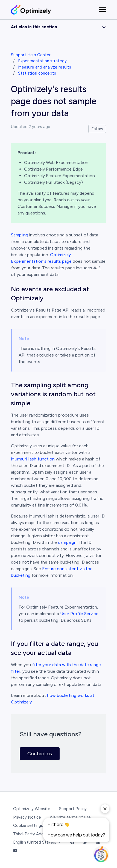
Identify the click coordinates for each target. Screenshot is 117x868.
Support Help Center (31, 55)
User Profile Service (79, 614)
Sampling (20, 235)
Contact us (40, 754)
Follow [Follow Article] (97, 129)
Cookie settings (28, 825)
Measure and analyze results (45, 67)
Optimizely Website (32, 809)
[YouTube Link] (15, 851)
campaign (67, 542)
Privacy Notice (27, 817)
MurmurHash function (33, 459)
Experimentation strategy (42, 61)
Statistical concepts (37, 73)
